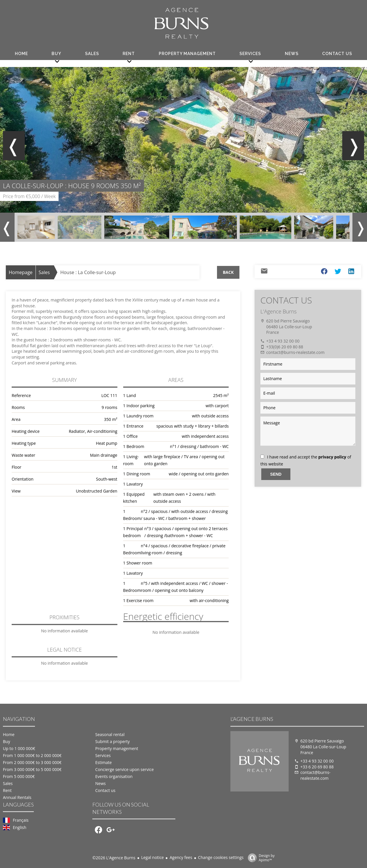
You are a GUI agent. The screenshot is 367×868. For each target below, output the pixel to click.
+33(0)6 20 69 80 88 (285, 347)
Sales (44, 272)
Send (276, 474)
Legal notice (153, 857)
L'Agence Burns (278, 311)
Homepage (21, 272)
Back (228, 272)
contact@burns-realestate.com (295, 352)
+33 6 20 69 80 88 (317, 767)
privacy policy (332, 457)
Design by (260, 858)
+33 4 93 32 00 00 (283, 341)
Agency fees (181, 857)
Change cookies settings (221, 857)
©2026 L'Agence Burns (114, 858)
